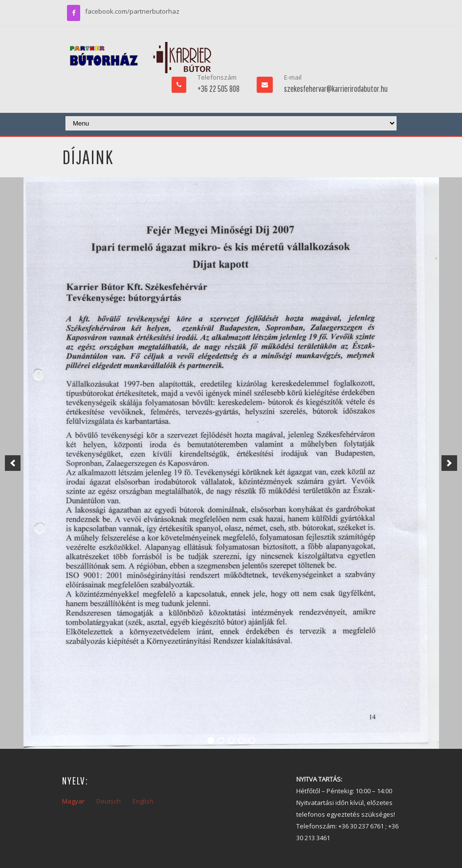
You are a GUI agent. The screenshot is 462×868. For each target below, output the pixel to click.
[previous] (13, 463)
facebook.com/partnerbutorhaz (132, 11)
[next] (449, 463)
